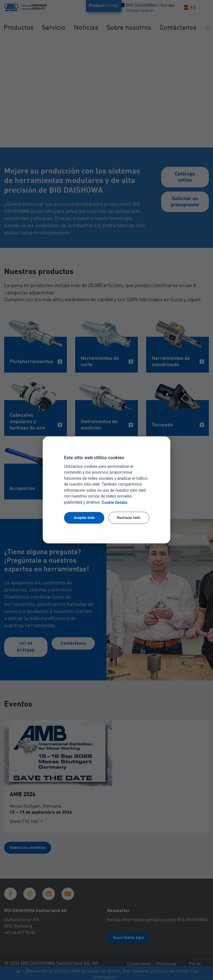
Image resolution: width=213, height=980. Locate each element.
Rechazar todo (129, 518)
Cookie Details (115, 503)
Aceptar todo (84, 518)
